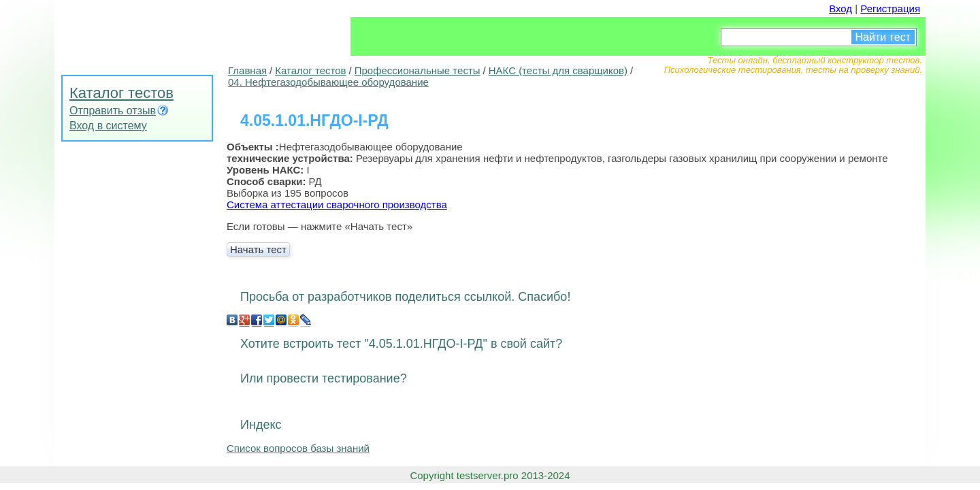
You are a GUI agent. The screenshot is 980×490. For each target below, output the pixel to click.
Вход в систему (108, 126)
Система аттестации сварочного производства (337, 205)
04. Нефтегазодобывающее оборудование (328, 82)
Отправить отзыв (113, 111)
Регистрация (890, 9)
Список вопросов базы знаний (298, 448)
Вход (840, 9)
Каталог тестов (121, 93)
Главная (247, 70)
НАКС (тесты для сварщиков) (558, 70)
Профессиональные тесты (418, 70)
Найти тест (883, 37)
